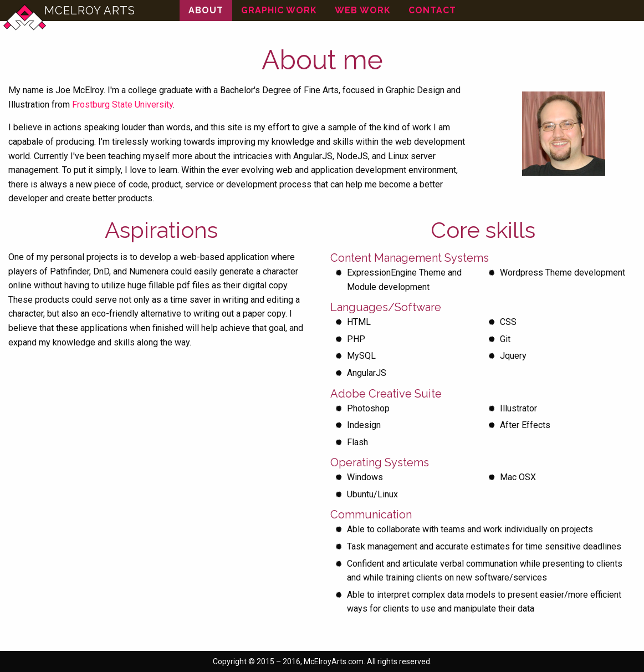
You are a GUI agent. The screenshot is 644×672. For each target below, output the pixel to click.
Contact (432, 10)
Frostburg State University (122, 105)
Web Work (363, 10)
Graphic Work (279, 10)
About (206, 10)
